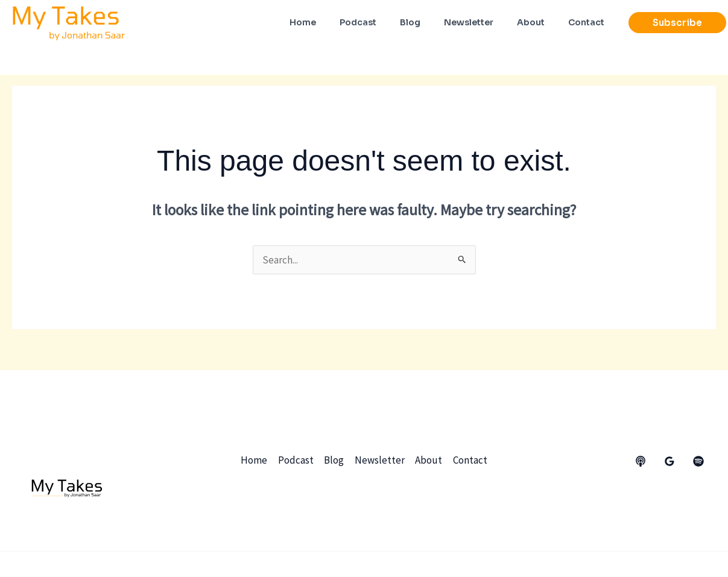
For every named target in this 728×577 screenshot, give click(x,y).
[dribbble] (698, 461)
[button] (677, 23)
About (429, 460)
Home (255, 460)
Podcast (296, 460)
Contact (470, 460)
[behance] (641, 461)
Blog (334, 460)
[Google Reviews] (669, 461)
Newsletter (380, 460)
